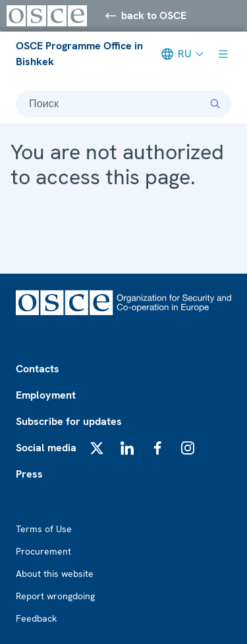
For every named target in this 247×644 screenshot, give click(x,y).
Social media (46, 448)
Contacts (38, 369)
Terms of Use (44, 529)
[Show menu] (223, 54)
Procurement (43, 551)
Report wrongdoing (55, 596)
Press (29, 474)
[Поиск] (215, 104)
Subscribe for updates (69, 421)
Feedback (36, 618)
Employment (46, 395)
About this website (55, 574)
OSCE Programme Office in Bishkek (79, 54)
